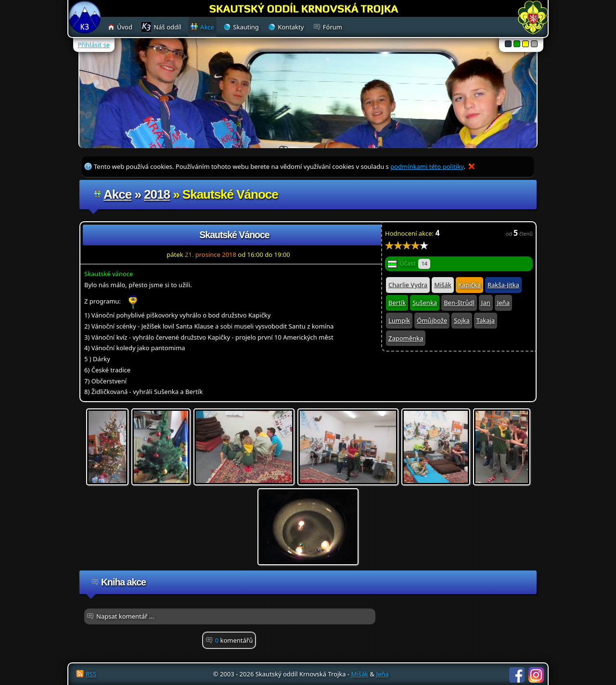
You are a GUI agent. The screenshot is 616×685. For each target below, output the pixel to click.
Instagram (536, 675)
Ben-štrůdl (459, 303)
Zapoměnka (406, 338)
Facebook (517, 675)
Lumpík (399, 320)
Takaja (486, 320)
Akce (117, 194)
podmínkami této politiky (427, 166)
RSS (91, 674)
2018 (157, 194)
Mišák (443, 285)
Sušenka (425, 303)
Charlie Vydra (408, 285)
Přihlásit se (94, 45)
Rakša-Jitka (503, 285)
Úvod (125, 27)
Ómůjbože (432, 320)
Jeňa (503, 303)
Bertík (397, 303)
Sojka (462, 320)
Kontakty (291, 27)
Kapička (469, 285)
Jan (486, 303)
